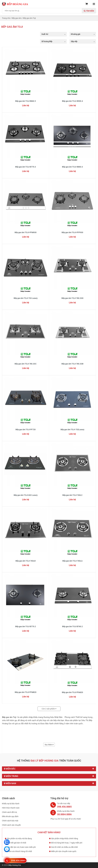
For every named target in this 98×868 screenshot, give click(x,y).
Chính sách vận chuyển (11, 825)
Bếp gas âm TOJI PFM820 (26, 692)
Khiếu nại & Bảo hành (11, 804)
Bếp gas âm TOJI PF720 (26, 430)
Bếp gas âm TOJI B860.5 (26, 101)
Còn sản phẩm (49, 709)
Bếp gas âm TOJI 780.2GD (72, 298)
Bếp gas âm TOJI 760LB (26, 561)
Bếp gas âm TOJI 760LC (72, 495)
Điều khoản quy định (10, 816)
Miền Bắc (49, 769)
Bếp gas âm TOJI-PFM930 (26, 232)
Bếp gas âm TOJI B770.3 (26, 167)
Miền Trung (49, 776)
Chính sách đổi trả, (10, 812)
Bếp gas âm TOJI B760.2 (72, 626)
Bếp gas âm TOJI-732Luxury (72, 430)
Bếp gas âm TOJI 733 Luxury (26, 298)
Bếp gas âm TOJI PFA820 (72, 692)
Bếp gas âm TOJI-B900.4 (72, 101)
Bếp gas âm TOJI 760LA (72, 561)
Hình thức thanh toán (11, 808)
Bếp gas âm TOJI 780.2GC (26, 364)
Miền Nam (49, 783)
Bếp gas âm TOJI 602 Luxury (26, 495)
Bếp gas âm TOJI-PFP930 (72, 232)
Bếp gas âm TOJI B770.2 (26, 626)
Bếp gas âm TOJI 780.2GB (72, 364)
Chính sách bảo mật (10, 821)
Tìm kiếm (89, 11)
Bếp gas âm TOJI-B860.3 (72, 167)
